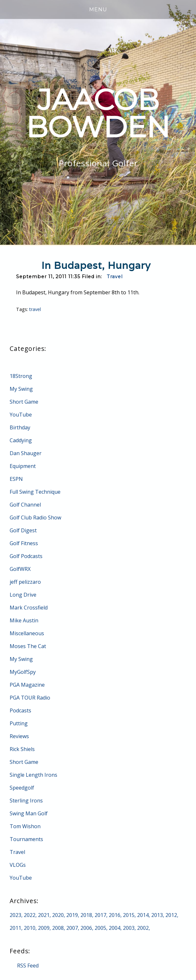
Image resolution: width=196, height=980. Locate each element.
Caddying (21, 440)
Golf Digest (23, 530)
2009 (44, 928)
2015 (129, 915)
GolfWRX (20, 569)
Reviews (19, 736)
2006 (86, 928)
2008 (58, 928)
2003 (129, 928)
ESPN (16, 479)
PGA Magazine (27, 685)
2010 (30, 928)
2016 (115, 915)
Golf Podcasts (26, 556)
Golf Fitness (24, 543)
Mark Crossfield (29, 608)
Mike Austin (24, 620)
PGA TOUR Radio (30, 698)
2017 (100, 915)
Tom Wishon (25, 826)
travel (35, 309)
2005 (100, 928)
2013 (157, 915)
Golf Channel (25, 505)
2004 (115, 928)
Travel (115, 277)
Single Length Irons (33, 775)
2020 (58, 915)
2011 (15, 928)
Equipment (23, 466)
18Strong (21, 376)
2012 (171, 915)
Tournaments (26, 839)
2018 (86, 915)
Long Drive (23, 595)
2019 (72, 915)
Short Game (24, 402)
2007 (72, 928)
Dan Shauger (26, 453)
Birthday (20, 427)
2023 (15, 915)
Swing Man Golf (29, 813)
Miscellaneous (27, 633)
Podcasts (20, 710)
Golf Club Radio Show (35, 517)
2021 (44, 915)
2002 (143, 928)
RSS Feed (28, 966)
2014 (143, 915)
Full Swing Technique (35, 492)
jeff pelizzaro (25, 582)
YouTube (21, 415)
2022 (30, 915)
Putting (19, 723)
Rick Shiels (22, 749)
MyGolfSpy (23, 672)
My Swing (21, 389)
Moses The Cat (28, 646)
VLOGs (18, 865)
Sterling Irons (26, 801)
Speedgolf (22, 788)
